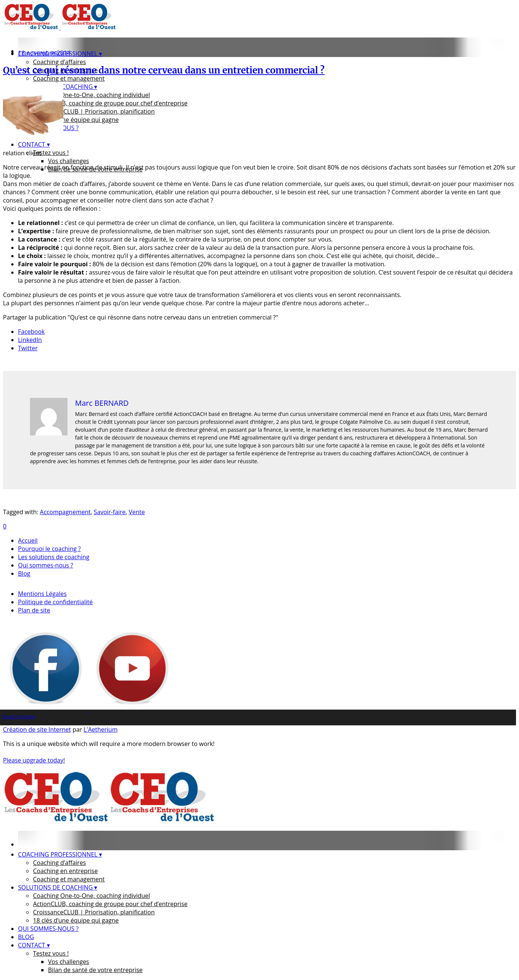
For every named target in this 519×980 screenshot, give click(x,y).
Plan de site (34, 610)
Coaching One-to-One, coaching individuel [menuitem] (91, 896)
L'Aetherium (101, 729)
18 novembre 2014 (44, 53)
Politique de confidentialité (55, 602)
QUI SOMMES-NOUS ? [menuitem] (48, 929)
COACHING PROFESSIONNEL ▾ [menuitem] (60, 854)
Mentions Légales (42, 594)
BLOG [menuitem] (26, 937)
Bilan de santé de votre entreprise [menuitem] (95, 970)
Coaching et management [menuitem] (69, 879)
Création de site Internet (37, 729)
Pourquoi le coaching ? (49, 549)
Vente (137, 512)
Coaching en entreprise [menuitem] (65, 871)
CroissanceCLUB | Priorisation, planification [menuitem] (94, 912)
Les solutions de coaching (54, 557)
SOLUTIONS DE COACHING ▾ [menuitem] (58, 887)
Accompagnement (65, 512)
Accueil (28, 540)
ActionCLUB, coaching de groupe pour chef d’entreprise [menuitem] (110, 904)
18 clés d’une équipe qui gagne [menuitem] (76, 920)
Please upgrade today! (34, 760)
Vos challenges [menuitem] (68, 962)
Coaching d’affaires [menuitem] (59, 863)
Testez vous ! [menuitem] (51, 953)
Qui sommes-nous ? (46, 565)
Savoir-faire (110, 512)
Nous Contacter (19, 717)
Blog (24, 573)
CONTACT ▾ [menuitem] (34, 945)
